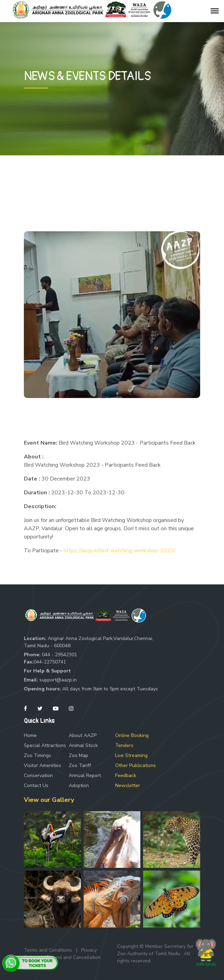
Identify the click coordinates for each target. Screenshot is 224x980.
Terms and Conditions (48, 950)
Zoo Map (78, 755)
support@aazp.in (58, 680)
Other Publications (136, 765)
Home (30, 735)
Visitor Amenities (43, 765)
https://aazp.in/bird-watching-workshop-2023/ (120, 551)
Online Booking (132, 735)
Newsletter (128, 785)
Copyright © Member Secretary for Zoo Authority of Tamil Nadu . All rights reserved (155, 954)
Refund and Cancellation (73, 957)
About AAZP (83, 735)
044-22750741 (50, 662)
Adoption (79, 785)
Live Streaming (131, 755)
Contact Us (36, 785)
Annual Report (85, 775)
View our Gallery (49, 800)
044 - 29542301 (59, 655)
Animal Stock (83, 745)
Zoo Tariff (80, 765)
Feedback (126, 775)
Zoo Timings (38, 755)
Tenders (124, 745)
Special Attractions (45, 745)
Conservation (38, 775)
